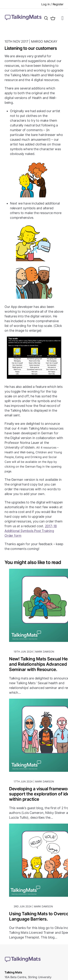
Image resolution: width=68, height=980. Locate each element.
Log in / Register (52, 4)
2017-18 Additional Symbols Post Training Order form (31, 531)
